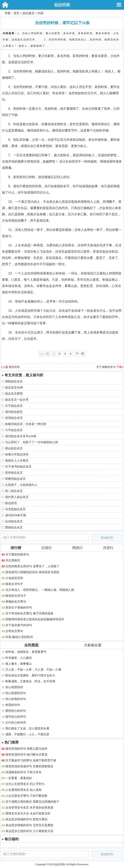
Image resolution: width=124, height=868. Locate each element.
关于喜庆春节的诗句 (19, 625)
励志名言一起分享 (17, 400)
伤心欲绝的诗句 (16, 699)
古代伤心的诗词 (16, 722)
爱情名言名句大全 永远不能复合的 (28, 813)
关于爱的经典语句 (17, 554)
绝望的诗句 (13, 705)
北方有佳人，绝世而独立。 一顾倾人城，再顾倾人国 (40, 590)
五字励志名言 (14, 406)
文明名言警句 (14, 631)
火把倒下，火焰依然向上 (21, 485)
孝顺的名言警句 (16, 602)
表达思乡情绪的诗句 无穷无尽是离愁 (29, 825)
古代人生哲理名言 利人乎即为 (25, 784)
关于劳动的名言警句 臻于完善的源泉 (29, 613)
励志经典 (62, 5)
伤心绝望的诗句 (16, 693)
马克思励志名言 (15, 509)
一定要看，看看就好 (19, 778)
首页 (16, 13)
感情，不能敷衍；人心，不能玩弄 (27, 734)
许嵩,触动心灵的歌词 (19, 637)
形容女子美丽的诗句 (19, 607)
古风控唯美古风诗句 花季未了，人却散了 (32, 566)
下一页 (80, 354)
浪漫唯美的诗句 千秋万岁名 (24, 772)
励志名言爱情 (14, 393)
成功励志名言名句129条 (21, 436)
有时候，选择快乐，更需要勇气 (26, 652)
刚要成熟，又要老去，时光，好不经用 (30, 681)
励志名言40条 (14, 387)
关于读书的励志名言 (18, 466)
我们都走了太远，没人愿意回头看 (27, 728)
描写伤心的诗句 (16, 717)
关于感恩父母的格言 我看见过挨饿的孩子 (32, 802)
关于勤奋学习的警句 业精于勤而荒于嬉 (31, 760)
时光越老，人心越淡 (19, 658)
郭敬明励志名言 (15, 479)
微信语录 (14, 367)
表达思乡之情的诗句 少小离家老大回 (29, 831)
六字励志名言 (14, 430)
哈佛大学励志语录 (17, 454)
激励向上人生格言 (17, 460)
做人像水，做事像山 (19, 664)
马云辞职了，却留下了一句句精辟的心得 (32, 442)
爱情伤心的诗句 (16, 711)
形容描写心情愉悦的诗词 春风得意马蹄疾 (32, 572)
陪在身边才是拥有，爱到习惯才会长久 (30, 675)
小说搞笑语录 (14, 578)
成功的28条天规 (16, 515)
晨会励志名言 (14, 448)
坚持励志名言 (14, 473)
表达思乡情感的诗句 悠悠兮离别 (26, 819)
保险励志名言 (14, 381)
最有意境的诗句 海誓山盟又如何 (26, 749)
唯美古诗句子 (14, 584)
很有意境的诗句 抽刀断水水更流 (26, 754)
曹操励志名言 (14, 527)
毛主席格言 (13, 560)
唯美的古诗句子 (16, 596)
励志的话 (11, 503)
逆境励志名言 (14, 418)
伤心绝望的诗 (14, 687)
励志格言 (29, 13)
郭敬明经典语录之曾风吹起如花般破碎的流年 (35, 619)
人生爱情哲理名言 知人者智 (24, 790)
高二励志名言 (14, 491)
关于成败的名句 (106, 367)
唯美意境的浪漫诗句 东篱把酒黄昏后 (29, 766)
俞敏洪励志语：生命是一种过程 (26, 424)
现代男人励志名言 (17, 497)
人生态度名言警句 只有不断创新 (26, 796)
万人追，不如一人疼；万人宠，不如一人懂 (33, 669)
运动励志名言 (14, 521)
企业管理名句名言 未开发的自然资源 (29, 807)
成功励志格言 (14, 412)
